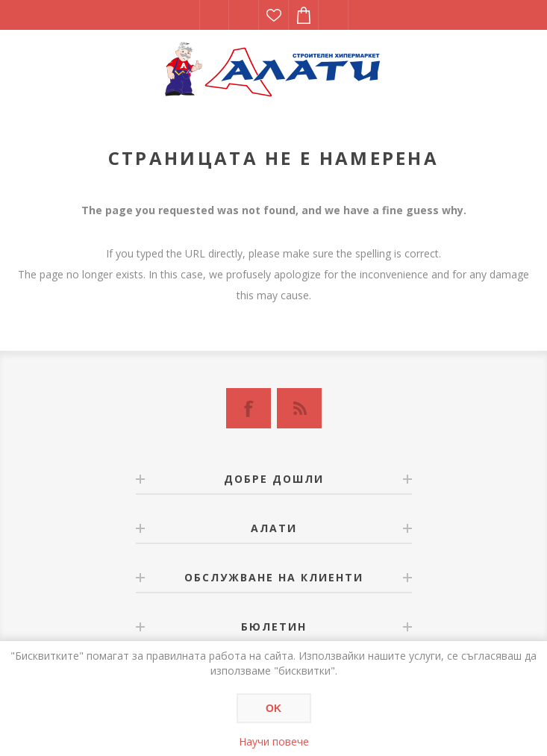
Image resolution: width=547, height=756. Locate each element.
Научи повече (274, 741)
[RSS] (299, 408)
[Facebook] (249, 408)
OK (273, 708)
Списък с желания (274, 15)
